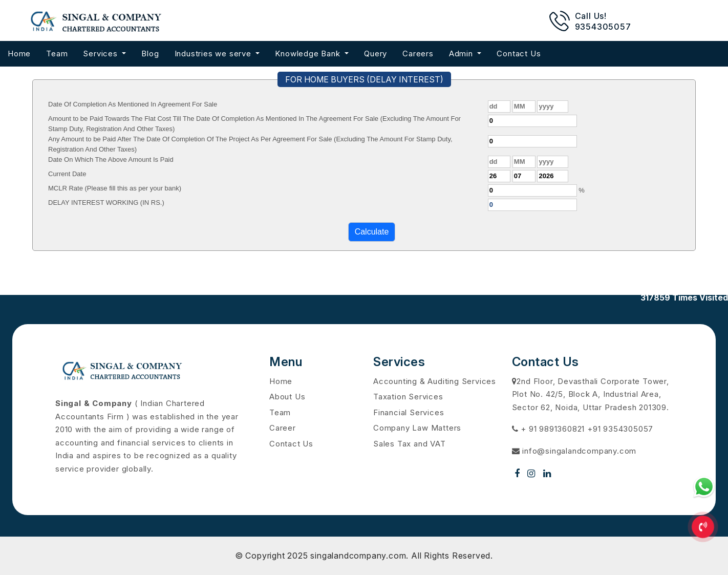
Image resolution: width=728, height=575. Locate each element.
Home (19, 54)
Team (57, 54)
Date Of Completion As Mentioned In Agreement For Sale (133, 104)
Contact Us (519, 54)
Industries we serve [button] (214, 54)
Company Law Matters (417, 428)
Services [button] (101, 54)
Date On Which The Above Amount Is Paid (111, 159)
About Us (287, 397)
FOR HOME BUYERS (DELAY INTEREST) (364, 79)
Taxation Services (408, 397)
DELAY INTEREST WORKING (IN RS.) (106, 203)
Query (376, 54)
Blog (150, 54)
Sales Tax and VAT (410, 444)
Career (283, 428)
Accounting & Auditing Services (435, 381)
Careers (418, 54)
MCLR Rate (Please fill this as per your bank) (115, 188)
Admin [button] (462, 54)
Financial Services (409, 412)
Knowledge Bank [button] (309, 54)
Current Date (67, 174)
